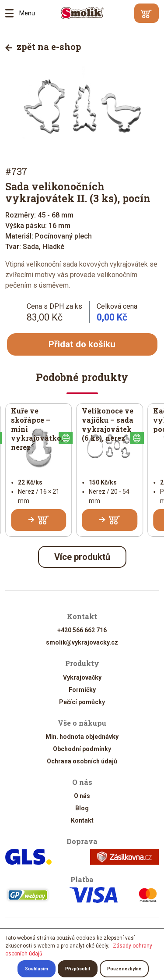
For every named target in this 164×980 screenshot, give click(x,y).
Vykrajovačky (82, 678)
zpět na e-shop (43, 46)
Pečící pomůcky (82, 702)
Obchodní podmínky (82, 749)
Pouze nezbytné (124, 969)
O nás (82, 796)
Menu (12, 13)
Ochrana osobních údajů (82, 762)
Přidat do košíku (82, 344)
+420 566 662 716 (82, 631)
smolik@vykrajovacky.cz (82, 643)
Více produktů (82, 558)
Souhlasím (37, 969)
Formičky (82, 690)
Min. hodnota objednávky (82, 737)
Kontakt (82, 821)
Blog (82, 809)
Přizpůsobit (78, 969)
